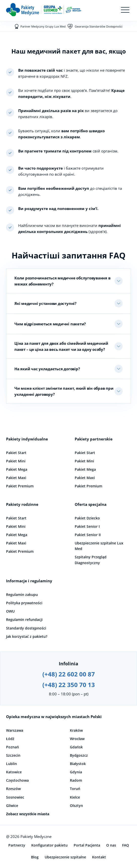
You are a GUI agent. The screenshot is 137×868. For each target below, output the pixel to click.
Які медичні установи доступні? (45, 303)
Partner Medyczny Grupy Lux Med (43, 26)
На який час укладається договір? (47, 369)
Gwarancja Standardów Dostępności (99, 26)
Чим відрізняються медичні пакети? (50, 324)
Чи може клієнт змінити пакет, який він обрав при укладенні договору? (64, 391)
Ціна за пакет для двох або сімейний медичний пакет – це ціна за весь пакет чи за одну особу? (61, 346)
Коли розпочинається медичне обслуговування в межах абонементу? (62, 281)
